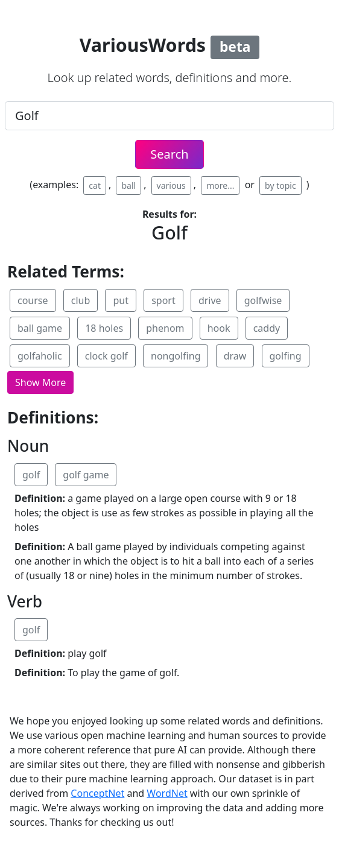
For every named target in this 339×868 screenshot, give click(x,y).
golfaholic (40, 356)
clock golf (106, 356)
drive (210, 300)
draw (235, 356)
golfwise (263, 300)
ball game (40, 328)
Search (169, 154)
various (171, 185)
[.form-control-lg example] (169, 116)
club (81, 300)
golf (31, 475)
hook (219, 328)
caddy (267, 328)
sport (163, 300)
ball (128, 185)
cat (95, 185)
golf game (86, 475)
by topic (280, 185)
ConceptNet (97, 793)
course (33, 300)
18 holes (104, 328)
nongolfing (176, 356)
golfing (286, 356)
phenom (165, 328)
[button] (40, 382)
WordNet (167, 793)
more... (220, 185)
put (121, 300)
